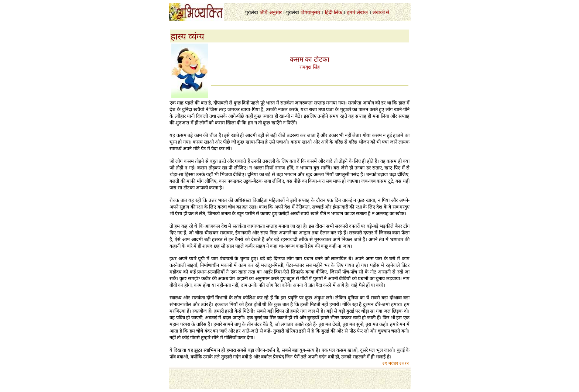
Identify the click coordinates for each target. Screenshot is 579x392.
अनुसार (275, 12)
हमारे (351, 12)
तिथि (263, 12)
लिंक (338, 12)
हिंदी (329, 12)
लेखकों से (381, 12)
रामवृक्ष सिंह (309, 67)
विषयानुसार (310, 12)
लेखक (362, 12)
